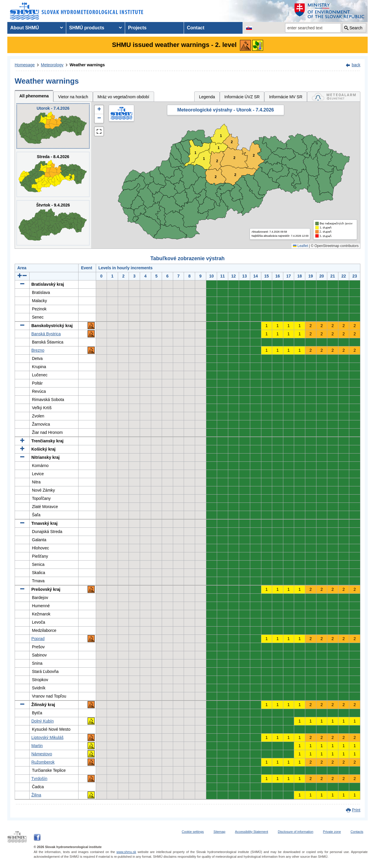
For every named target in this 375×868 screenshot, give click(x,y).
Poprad (38, 639)
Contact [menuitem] (196, 28)
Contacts (357, 832)
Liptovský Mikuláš (47, 737)
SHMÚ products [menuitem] (87, 28)
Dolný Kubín (42, 721)
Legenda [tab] (207, 97)
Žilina (36, 795)
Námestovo (42, 754)
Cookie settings (193, 832)
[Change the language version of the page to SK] (249, 28)
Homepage (25, 65)
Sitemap (219, 832)
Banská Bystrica (46, 334)
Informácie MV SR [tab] (286, 97)
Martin (37, 746)
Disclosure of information (295, 832)
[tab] (334, 97)
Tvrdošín (39, 779)
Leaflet (300, 246)
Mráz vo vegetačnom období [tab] (123, 97)
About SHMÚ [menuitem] (25, 28)
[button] (99, 110)
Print (356, 810)
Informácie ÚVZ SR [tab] (242, 97)
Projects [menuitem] (137, 28)
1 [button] (219, 148)
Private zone (332, 832)
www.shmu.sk (126, 852)
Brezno (38, 350)
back (356, 65)
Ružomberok (43, 762)
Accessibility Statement (252, 832)
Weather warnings (87, 65)
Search (356, 28)
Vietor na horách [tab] (73, 97)
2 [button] (235, 158)
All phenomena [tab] (34, 96)
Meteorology (52, 65)
